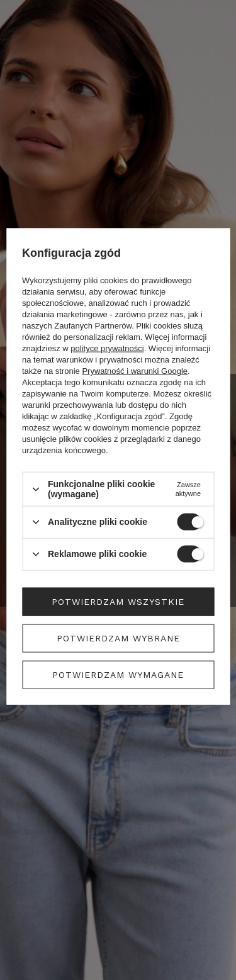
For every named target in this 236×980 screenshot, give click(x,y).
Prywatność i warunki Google (135, 371)
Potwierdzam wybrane (118, 638)
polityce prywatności (107, 348)
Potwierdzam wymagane (118, 675)
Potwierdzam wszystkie (118, 602)
